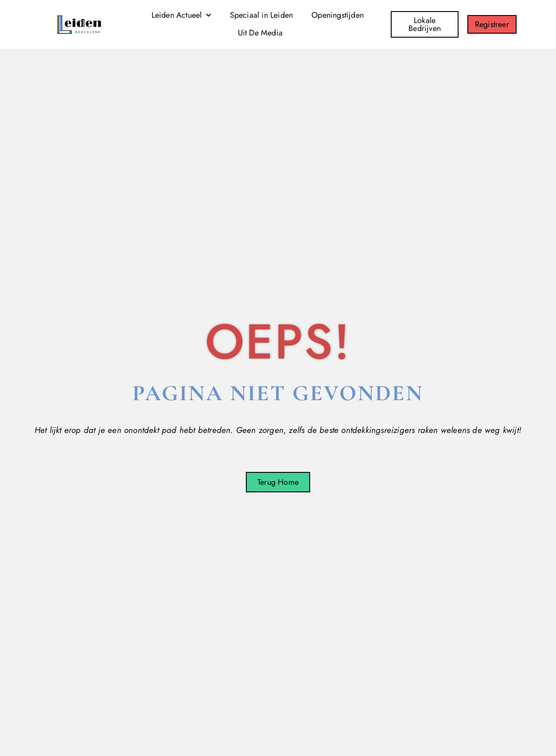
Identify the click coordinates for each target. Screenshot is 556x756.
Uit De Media (260, 33)
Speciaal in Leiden (262, 15)
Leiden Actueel (181, 16)
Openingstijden (338, 15)
